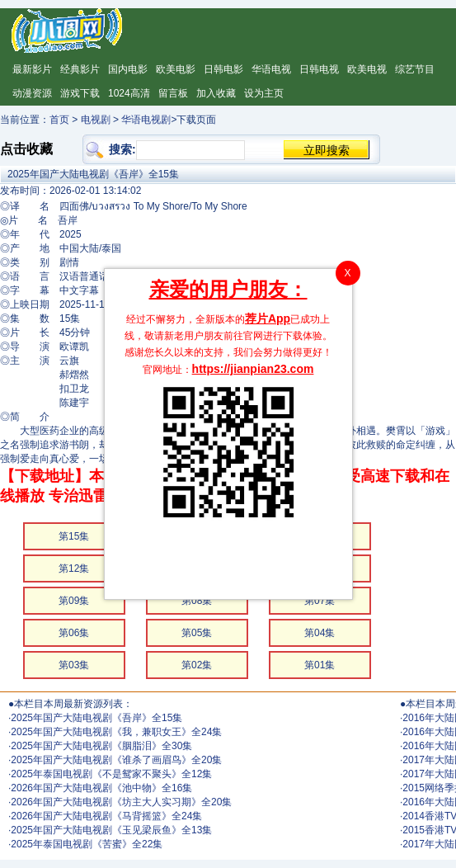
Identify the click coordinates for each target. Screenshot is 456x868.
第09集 (74, 601)
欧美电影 (176, 69)
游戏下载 (80, 93)
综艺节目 (415, 69)
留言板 (173, 93)
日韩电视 (319, 69)
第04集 (320, 633)
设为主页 (264, 93)
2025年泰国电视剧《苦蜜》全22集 (87, 844)
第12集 (74, 568)
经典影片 (80, 69)
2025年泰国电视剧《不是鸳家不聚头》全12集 (111, 774)
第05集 (197, 633)
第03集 (74, 665)
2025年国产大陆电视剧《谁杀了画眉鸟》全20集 (116, 760)
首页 (59, 120)
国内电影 (128, 69)
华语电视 (271, 69)
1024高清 (129, 93)
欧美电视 (367, 69)
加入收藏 (216, 93)
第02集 (197, 665)
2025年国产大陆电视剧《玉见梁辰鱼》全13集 (111, 830)
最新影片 (32, 69)
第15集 (74, 536)
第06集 (74, 633)
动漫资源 (32, 93)
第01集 (320, 665)
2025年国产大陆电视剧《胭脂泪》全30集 (101, 746)
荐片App (268, 318)
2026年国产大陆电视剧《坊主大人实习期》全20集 (121, 802)
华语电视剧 (146, 120)
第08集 (197, 601)
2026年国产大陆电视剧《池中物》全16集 (101, 788)
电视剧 (96, 120)
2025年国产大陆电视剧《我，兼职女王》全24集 (116, 732)
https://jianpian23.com (253, 369)
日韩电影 (223, 69)
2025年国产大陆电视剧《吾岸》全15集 (96, 718)
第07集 (320, 601)
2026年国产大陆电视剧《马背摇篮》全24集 (106, 816)
